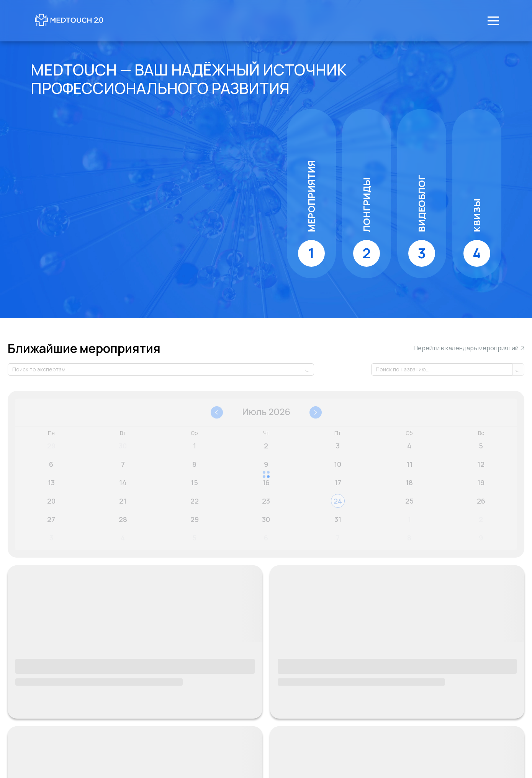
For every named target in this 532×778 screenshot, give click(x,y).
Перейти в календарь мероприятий (469, 348)
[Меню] (493, 21)
